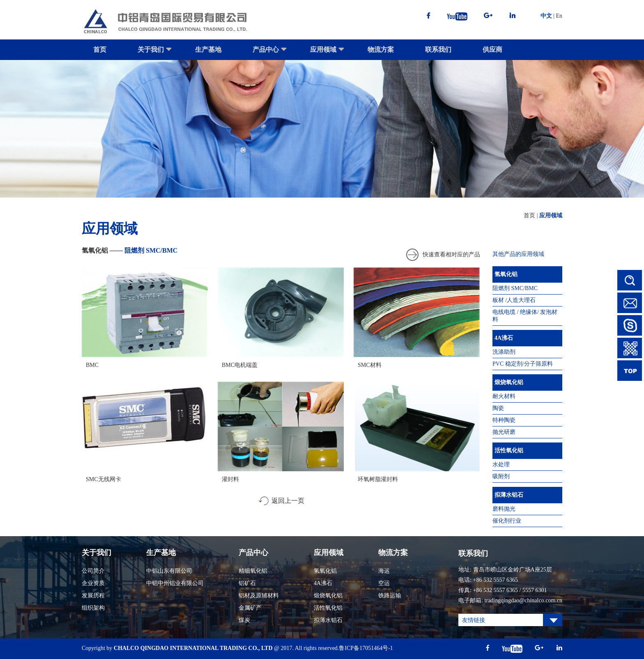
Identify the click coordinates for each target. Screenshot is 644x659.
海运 (384, 571)
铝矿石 (247, 583)
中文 (546, 16)
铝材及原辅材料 (259, 596)
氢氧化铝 (506, 274)
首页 (100, 50)
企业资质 (93, 583)
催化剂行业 (507, 521)
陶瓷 (498, 408)
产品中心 (270, 53)
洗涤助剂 (504, 352)
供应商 (492, 50)
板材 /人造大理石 (514, 300)
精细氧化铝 (253, 571)
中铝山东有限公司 (169, 571)
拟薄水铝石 (509, 495)
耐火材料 (504, 396)
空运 (384, 583)
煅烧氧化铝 (509, 382)
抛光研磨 (504, 432)
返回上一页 (288, 501)
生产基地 (208, 50)
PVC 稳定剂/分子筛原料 (523, 364)
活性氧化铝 (509, 450)
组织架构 (93, 608)
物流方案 (381, 50)
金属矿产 (250, 608)
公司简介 (93, 571)
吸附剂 (501, 476)
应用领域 (327, 53)
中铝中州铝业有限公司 (175, 583)
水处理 (501, 464)
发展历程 (93, 596)
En (559, 16)
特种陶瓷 (504, 420)
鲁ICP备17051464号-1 (366, 648)
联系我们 (438, 50)
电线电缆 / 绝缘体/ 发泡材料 (525, 316)
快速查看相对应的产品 (451, 255)
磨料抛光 (504, 509)
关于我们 (155, 53)
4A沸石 (504, 338)
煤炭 (244, 620)
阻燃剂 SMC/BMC (515, 288)
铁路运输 (390, 596)
